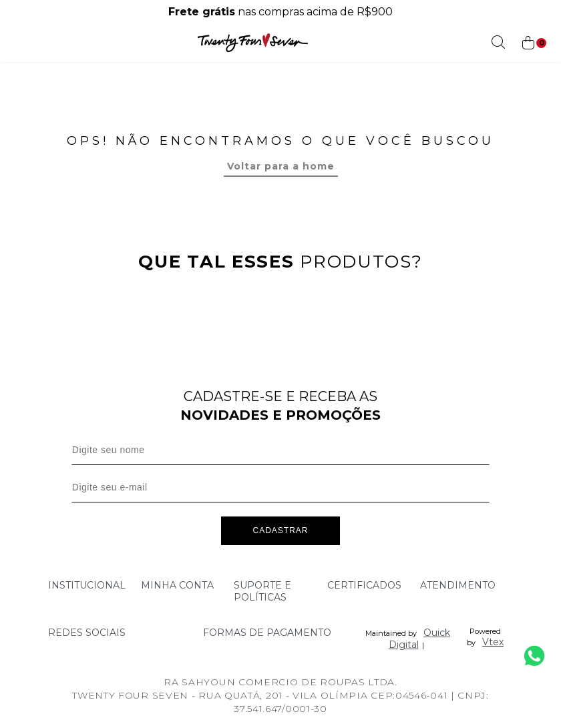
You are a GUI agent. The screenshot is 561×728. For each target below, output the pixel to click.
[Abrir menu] (15, 43)
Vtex (493, 645)
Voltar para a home (281, 166)
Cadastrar (280, 533)
